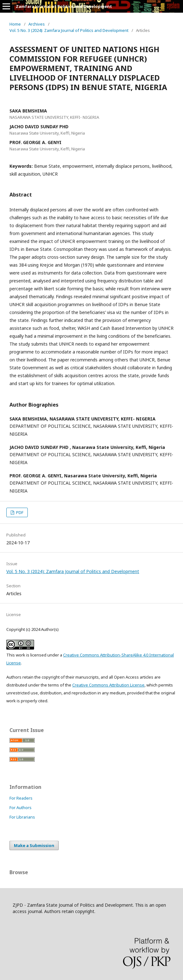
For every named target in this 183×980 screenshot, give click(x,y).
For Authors (21, 808)
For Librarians (22, 817)
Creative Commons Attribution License (108, 685)
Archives (37, 24)
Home (15, 24)
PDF (19, 512)
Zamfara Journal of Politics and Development (64, 6)
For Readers (21, 798)
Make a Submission (34, 845)
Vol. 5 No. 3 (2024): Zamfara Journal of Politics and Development (69, 30)
